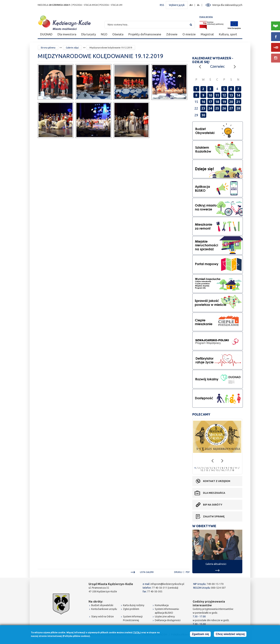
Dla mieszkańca (214, 493)
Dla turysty (89, 34)
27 (231, 108)
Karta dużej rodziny (134, 605)
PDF (188, 572)
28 (238, 108)
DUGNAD (46, 34)
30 (203, 115)
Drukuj (178, 572)
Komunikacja (162, 605)
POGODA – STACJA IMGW (85, 5)
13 (231, 95)
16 (203, 102)
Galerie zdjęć (72, 48)
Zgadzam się (200, 635)
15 (217, 470)
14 (238, 95)
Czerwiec (217, 66)
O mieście (189, 34)
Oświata (118, 34)
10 (210, 95)
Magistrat (207, 34)
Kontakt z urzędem (217, 481)
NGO (104, 34)
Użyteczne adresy (165, 616)
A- (199, 5)
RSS (162, 5)
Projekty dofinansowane (145, 34)
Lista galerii (147, 572)
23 (203, 108)
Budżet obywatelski (102, 605)
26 (224, 108)
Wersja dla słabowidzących (227, 5)
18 (217, 102)
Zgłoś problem (131, 609)
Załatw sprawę (214, 516)
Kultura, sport (228, 34)
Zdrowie (172, 34)
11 (217, 95)
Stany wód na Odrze (102, 616)
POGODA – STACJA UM (111, 5)
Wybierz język (177, 5)
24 (210, 108)
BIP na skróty (213, 505)
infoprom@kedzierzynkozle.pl (167, 584)
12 (224, 95)
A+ (191, 5)
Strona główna (48, 48)
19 (224, 102)
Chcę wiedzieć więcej (230, 635)
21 (238, 102)
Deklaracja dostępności (168, 620)
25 (217, 108)
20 (231, 102)
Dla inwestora (67, 34)
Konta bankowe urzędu (104, 609)
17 (210, 102)
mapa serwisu (206, 17)
